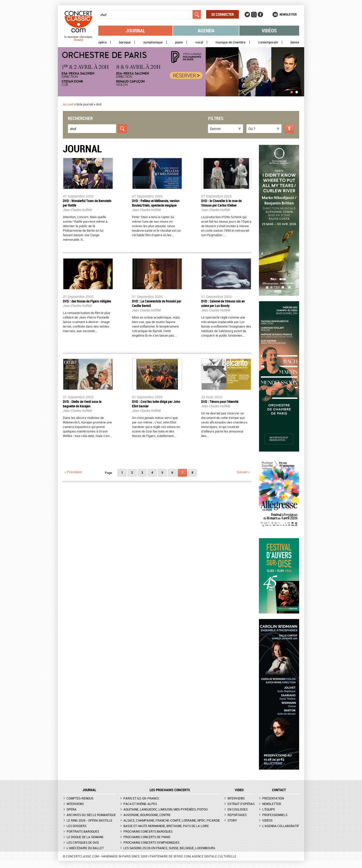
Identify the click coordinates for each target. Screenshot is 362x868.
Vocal (199, 42)
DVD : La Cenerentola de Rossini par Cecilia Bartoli (157, 303)
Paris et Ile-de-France (141, 798)
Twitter (247, 15)
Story (232, 820)
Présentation (273, 798)
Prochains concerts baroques (148, 831)
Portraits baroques (83, 831)
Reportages (237, 815)
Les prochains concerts (170, 790)
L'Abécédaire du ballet (85, 848)
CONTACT (279, 790)
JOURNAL (89, 790)
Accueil (68, 104)
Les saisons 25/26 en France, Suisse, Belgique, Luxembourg (169, 848)
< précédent (73, 472)
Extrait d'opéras (241, 804)
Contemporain (268, 42)
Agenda (206, 30)
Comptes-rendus (80, 798)
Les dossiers (77, 826)
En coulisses (238, 809)
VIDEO (239, 790)
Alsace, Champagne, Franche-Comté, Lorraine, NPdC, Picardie (172, 820)
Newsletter (288, 14)
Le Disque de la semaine (85, 837)
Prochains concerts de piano (147, 837)
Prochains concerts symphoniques (151, 842)
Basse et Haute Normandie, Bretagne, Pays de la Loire (166, 826)
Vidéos (269, 30)
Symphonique (153, 42)
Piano (179, 42)
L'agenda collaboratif (281, 826)
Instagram (254, 15)
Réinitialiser (289, 129)
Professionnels (275, 815)
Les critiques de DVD (83, 842)
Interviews (75, 804)
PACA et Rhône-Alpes (140, 804)
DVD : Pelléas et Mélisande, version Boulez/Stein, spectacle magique (156, 203)
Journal (135, 30)
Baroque (125, 42)
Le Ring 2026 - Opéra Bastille (89, 820)
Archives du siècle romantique (91, 815)
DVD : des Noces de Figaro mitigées (87, 301)
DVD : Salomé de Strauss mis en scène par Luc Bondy (223, 303)
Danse (295, 42)
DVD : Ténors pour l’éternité (220, 401)
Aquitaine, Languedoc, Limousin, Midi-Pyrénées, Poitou (166, 809)
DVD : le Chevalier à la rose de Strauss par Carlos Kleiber (221, 203)
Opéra (102, 42)
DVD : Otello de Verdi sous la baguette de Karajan (82, 404)
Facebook (260, 15)
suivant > (243, 472)
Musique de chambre (231, 42)
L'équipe (269, 809)
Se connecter (222, 14)
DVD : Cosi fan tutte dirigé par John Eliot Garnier (156, 404)
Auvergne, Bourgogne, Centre (147, 815)
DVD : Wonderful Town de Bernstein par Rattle (87, 203)
